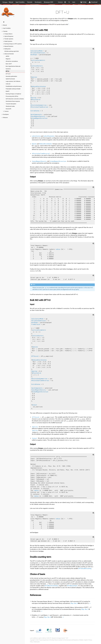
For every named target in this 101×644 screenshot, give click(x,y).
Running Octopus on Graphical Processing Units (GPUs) (13, 95)
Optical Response (9, 36)
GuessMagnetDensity (38, 116)
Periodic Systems (9, 39)
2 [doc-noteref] (62, 422)
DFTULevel (35, 356)
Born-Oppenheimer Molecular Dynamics (13, 68)
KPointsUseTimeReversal (39, 107)
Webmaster (37, 642)
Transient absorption (11, 104)
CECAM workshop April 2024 (11, 51)
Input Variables (20, 2)
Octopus (5, 2)
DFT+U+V (8, 74)
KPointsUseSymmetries (39, 105)
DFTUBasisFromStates (51, 586)
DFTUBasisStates (72, 586)
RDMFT (8, 91)
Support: (32, 630)
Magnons (8, 59)
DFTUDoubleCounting (85, 569)
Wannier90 (8, 109)
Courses (6, 111)
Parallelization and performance (14, 86)
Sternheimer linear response (13, 101)
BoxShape (34, 55)
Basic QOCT (9, 64)
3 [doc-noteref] (58, 568)
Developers (38, 2)
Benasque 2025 (48, 2)
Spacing (33, 98)
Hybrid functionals (10, 79)
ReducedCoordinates (39, 86)
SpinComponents (36, 114)
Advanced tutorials (9, 54)
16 (69, 2)
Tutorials (30, 2)
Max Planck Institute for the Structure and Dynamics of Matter (68, 640)
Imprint (86, 640)
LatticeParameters (38, 60)
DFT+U (7, 71)
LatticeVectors (37, 66)
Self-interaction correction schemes (15, 99)
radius (58, 249)
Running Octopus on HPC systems (13, 44)
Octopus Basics (8, 34)
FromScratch (36, 324)
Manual (11, 2)
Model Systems (8, 41)
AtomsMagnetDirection (39, 118)
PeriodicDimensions (38, 53)
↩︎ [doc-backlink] (90, 603)
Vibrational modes (10, 106)
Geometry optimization (11, 76)
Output (35, 405)
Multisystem (7, 49)
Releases (5, 118)
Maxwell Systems (9, 46)
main (74, 2)
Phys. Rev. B (74, 603)
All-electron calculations (12, 61)
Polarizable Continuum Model (13, 89)
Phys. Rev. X (85, 609)
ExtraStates (35, 111)
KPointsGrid (36, 100)
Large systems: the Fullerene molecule (13, 83)
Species (34, 77)
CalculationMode (37, 51)
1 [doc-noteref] (69, 24)
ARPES (7, 56)
